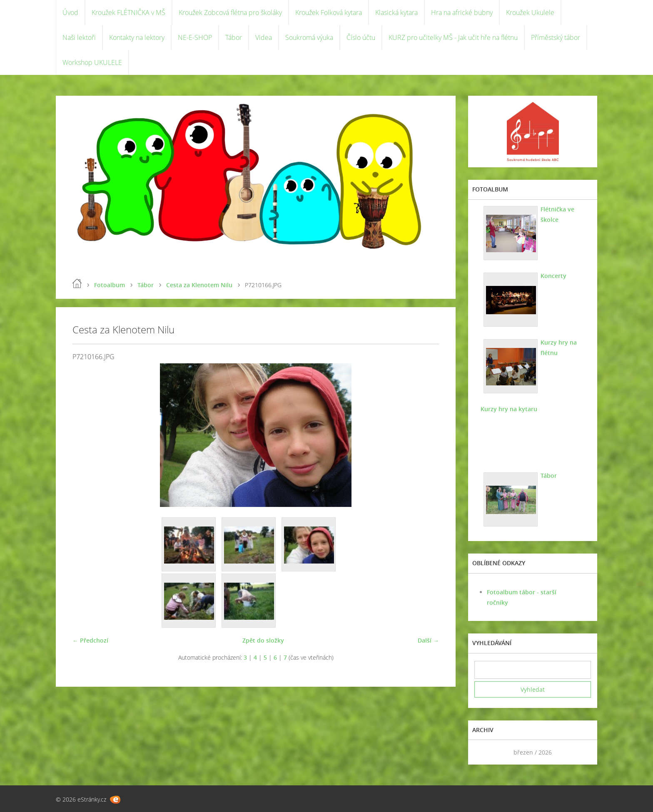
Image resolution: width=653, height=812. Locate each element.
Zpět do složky (263, 640)
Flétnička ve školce (557, 214)
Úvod (70, 12)
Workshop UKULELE (92, 62)
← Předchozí (90, 640)
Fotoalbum (110, 285)
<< (484, 752)
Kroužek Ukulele (530, 12)
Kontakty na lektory (137, 37)
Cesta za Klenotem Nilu (199, 285)
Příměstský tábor (556, 37)
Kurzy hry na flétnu (559, 348)
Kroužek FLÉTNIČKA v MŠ (128, 12)
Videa (264, 37)
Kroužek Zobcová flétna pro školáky (230, 12)
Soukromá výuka (309, 37)
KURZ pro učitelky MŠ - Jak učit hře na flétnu (453, 37)
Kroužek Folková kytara (329, 12)
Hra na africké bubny (462, 12)
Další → (428, 640)
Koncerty (553, 276)
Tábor (234, 37)
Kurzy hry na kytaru (509, 409)
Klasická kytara (396, 12)
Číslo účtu (361, 37)
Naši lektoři (79, 37)
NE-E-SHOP (195, 37)
